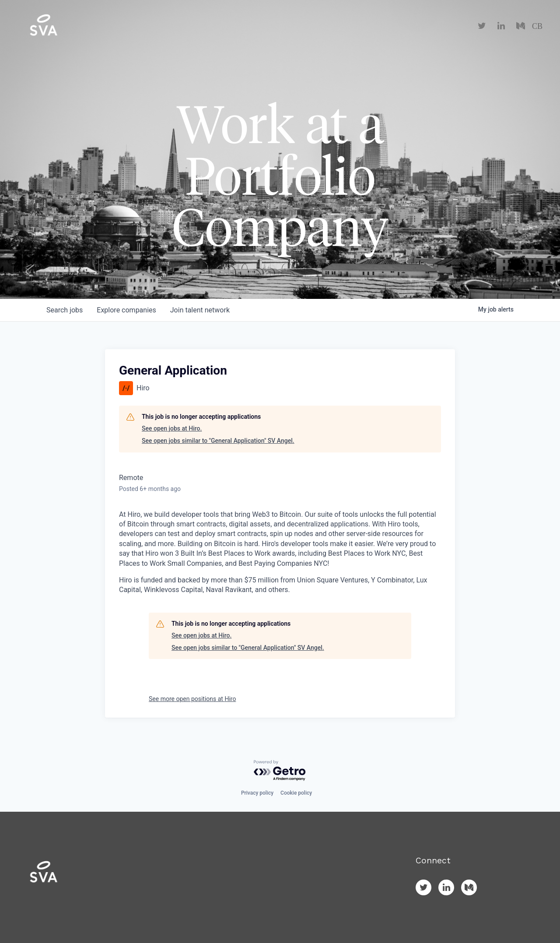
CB (537, 26)
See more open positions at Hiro (192, 699)
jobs (65, 310)
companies (126, 310)
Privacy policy (257, 793)
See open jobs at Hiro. (172, 428)
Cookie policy (296, 793)
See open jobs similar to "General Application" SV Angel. (218, 441)
